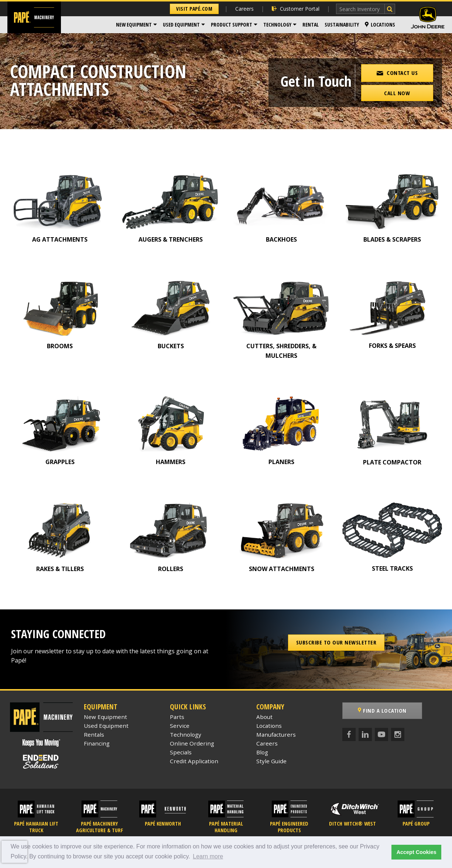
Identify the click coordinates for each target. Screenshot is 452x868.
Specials (181, 752)
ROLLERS (171, 569)
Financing (97, 743)
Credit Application (194, 761)
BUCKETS (171, 346)
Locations (380, 25)
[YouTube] (381, 734)
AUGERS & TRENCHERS (171, 239)
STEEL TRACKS (392, 568)
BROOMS (60, 346)
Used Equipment (181, 25)
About (264, 717)
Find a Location (382, 710)
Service (180, 726)
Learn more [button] (208, 856)
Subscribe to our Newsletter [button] (336, 642)
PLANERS (281, 462)
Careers (244, 9)
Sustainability (342, 25)
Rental (311, 25)
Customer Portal (296, 9)
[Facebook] (349, 734)
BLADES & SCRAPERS (392, 239)
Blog (262, 752)
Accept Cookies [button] (417, 852)
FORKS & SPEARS (392, 346)
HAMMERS (171, 462)
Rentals (94, 734)
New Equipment (134, 25)
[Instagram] (398, 734)
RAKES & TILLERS (60, 569)
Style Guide (271, 761)
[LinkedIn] (365, 734)
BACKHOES (281, 239)
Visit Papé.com (194, 9)
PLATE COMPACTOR (392, 462)
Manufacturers (276, 734)
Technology (277, 25)
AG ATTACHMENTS (60, 239)
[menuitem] (136, 25)
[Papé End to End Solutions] (41, 762)
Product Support (232, 25)
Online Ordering (192, 743)
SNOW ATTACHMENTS (282, 569)
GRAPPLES (60, 462)
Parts (177, 717)
